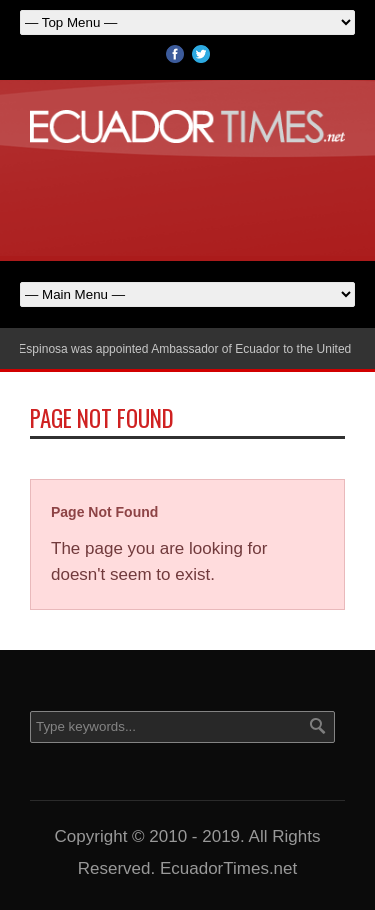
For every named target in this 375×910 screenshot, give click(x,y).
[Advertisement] (188, 198)
